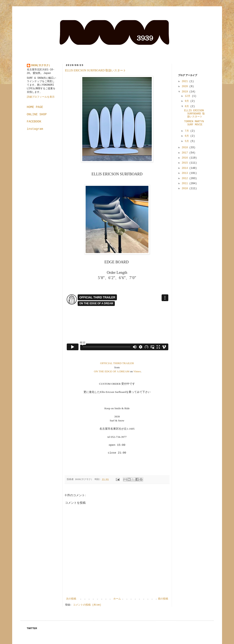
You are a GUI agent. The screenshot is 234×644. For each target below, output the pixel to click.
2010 (186, 189)
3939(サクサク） (41, 66)
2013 (186, 173)
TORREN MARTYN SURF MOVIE (194, 123)
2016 (186, 158)
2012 (186, 178)
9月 (187, 101)
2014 (186, 168)
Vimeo (137, 371)
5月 (187, 141)
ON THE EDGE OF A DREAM (112, 371)
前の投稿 (163, 599)
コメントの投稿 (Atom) (87, 605)
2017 (186, 153)
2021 (186, 81)
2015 (186, 163)
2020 (186, 87)
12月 (188, 96)
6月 (187, 136)
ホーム (117, 599)
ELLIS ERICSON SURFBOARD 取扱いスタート (96, 70)
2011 (186, 184)
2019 (186, 92)
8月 (187, 106)
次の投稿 (71, 599)
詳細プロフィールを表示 (41, 97)
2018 (186, 148)
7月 (187, 131)
